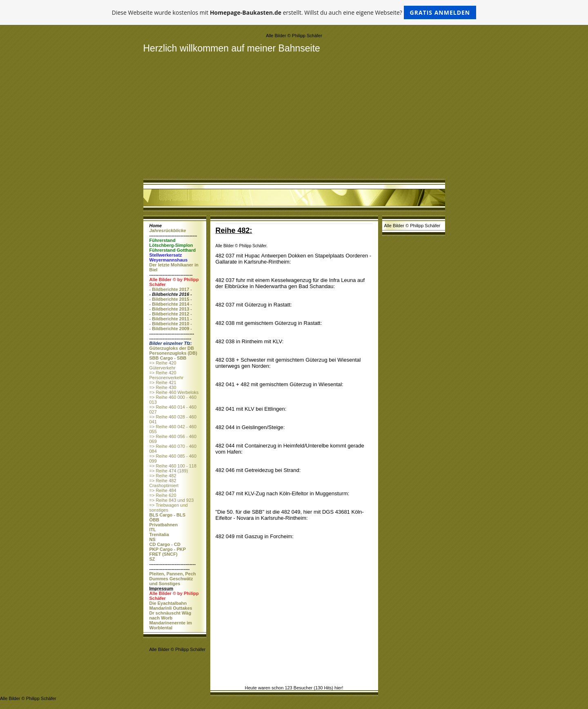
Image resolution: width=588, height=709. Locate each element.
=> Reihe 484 (163, 490)
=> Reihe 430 (163, 387)
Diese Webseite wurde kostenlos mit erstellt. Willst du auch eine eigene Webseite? (294, 12)
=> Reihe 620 (163, 495)
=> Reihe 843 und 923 (172, 500)
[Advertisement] (294, 115)
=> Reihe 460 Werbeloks (174, 392)
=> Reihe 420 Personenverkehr (167, 375)
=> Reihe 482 (163, 476)
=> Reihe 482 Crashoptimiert (164, 483)
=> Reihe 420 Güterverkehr (163, 365)
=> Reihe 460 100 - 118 (173, 466)
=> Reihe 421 (163, 382)
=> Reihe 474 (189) (169, 471)
